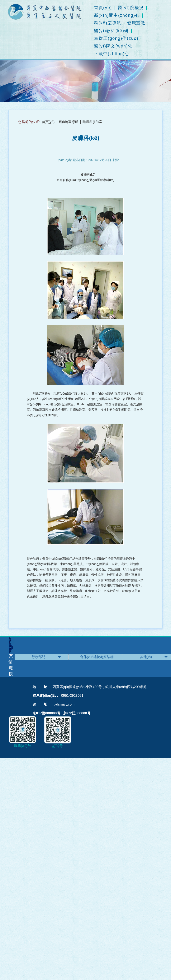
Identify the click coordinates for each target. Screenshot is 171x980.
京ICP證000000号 (46, 713)
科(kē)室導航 (108, 23)
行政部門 (46, 657)
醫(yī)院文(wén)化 (113, 46)
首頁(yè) (103, 8)
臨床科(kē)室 (92, 122)
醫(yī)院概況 (131, 8)
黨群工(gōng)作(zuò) (116, 38)
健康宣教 (136, 23)
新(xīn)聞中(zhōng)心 (117, 15)
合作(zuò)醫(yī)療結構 (101, 657)
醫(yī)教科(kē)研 (112, 31)
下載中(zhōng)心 (112, 54)
